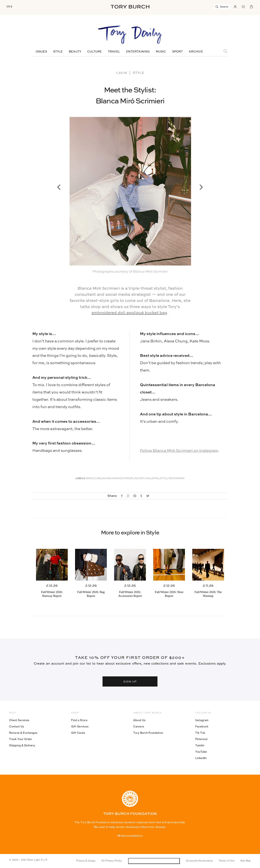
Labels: (81, 479)
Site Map (246, 861)
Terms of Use (227, 861)
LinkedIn (201, 758)
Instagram (202, 720)
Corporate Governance (199, 861)
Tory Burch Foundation (148, 733)
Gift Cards (78, 733)
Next (199, 187)
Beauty (75, 52)
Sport (177, 52)
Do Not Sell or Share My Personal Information (154, 861)
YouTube (201, 752)
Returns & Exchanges (23, 733)
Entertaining (138, 52)
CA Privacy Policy (112, 861)
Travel (114, 52)
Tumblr (200, 745)
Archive (196, 52)
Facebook (202, 726)
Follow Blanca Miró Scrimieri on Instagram (179, 451)
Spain (155, 479)
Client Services (19, 720)
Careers (139, 726)
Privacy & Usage (86, 861)
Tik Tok (200, 733)
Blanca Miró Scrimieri (118, 479)
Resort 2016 (142, 479)
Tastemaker (176, 479)
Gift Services (80, 726)
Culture (94, 52)
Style (58, 52)
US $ (9, 7)
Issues (41, 52)
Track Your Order (21, 739)
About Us (139, 720)
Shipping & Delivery (22, 745)
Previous (61, 187)
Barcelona (94, 479)
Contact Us (17, 726)
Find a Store (79, 720)
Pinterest (202, 739)
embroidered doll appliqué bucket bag (129, 313)
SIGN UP (130, 681)
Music (161, 52)
